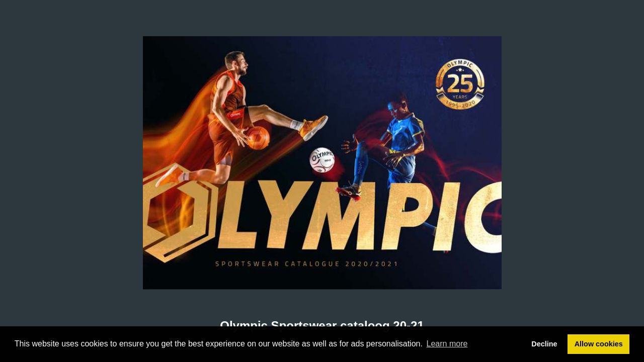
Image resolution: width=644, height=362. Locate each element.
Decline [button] (544, 344)
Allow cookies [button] (599, 344)
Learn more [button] (447, 344)
